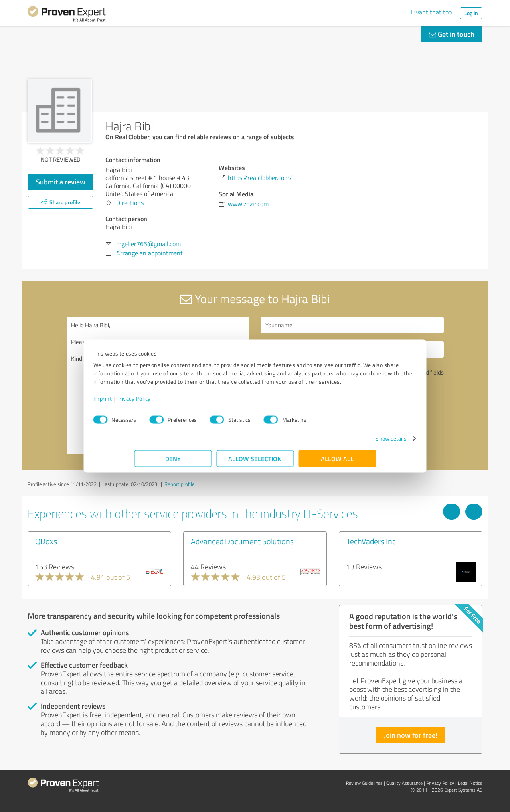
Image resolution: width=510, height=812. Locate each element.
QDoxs (46, 541)
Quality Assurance (404, 783)
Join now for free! (411, 735)
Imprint (143, 402)
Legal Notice (470, 783)
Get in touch (452, 34)
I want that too (431, 12)
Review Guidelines (364, 783)
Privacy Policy (174, 402)
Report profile (180, 484)
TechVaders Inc (371, 541)
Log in (471, 13)
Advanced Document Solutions (242, 541)
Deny (173, 463)
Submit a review (61, 182)
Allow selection (255, 463)
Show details (350, 442)
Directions (130, 203)
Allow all (337, 463)
